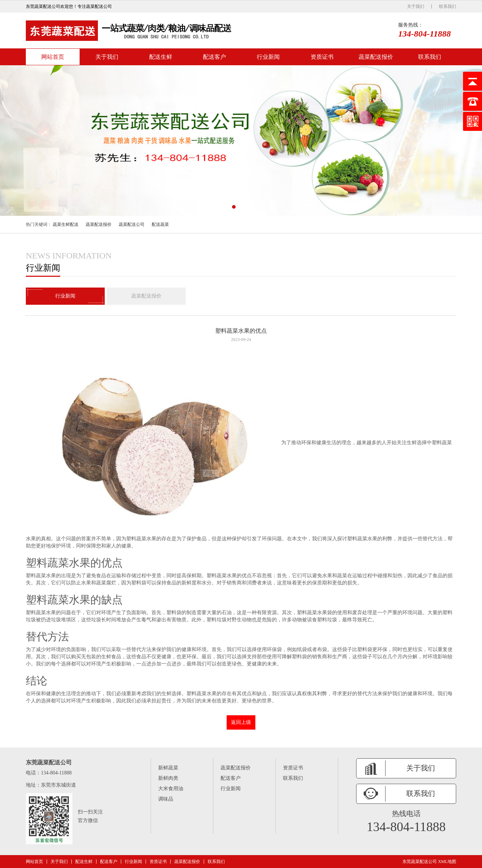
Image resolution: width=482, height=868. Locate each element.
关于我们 (416, 6)
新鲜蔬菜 (168, 768)
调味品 (166, 799)
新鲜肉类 (168, 778)
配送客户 (214, 57)
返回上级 (241, 722)
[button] (234, 207)
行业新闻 (268, 57)
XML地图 (447, 862)
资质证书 (322, 57)
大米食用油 (171, 789)
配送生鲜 (161, 57)
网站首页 (53, 57)
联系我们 (448, 6)
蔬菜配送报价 (376, 57)
